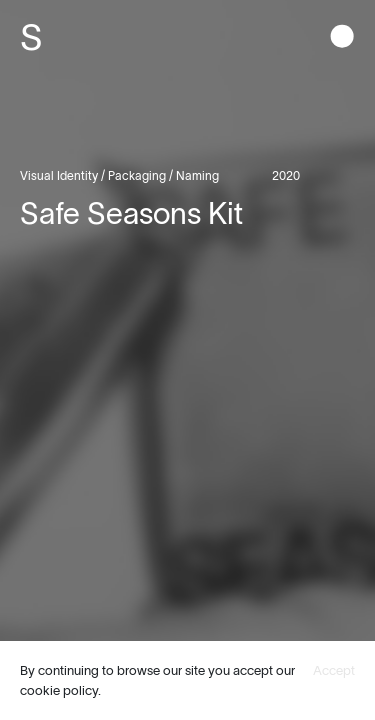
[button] (342, 38)
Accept (334, 670)
